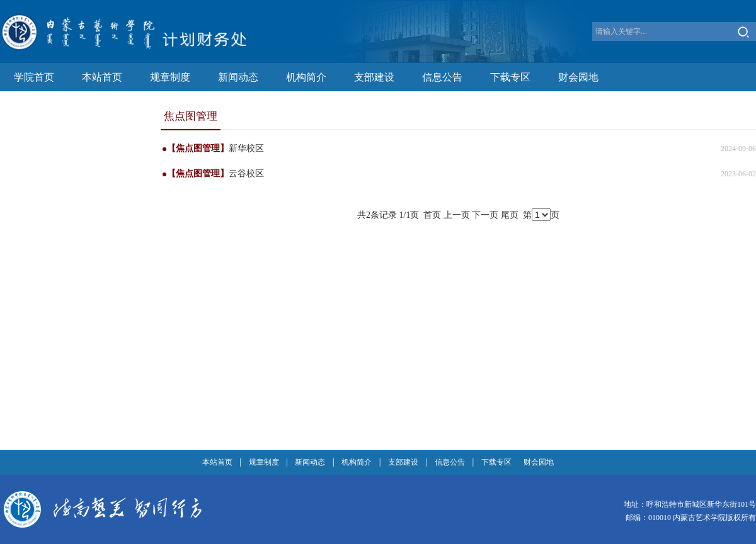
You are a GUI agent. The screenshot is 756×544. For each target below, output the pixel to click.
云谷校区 (246, 173)
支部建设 (374, 77)
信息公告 (442, 77)
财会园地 (578, 77)
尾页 (510, 215)
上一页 (457, 215)
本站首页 (102, 77)
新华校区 (246, 148)
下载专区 (510, 77)
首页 (432, 215)
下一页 (485, 215)
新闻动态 (238, 77)
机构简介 (306, 77)
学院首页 (34, 77)
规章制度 (170, 77)
